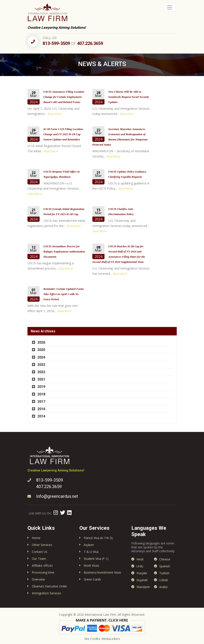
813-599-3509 (56, 43)
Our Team (39, 559)
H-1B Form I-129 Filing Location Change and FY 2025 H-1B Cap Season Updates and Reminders (63, 134)
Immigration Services (47, 593)
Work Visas (91, 565)
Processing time (43, 572)
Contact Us (40, 552)
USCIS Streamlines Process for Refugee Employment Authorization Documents (64, 251)
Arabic (164, 587)
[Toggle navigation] (170, 7)
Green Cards (92, 579)
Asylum (89, 545)
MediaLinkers (111, 639)
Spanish (165, 566)
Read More (54, 114)
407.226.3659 (90, 43)
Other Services (42, 545)
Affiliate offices (42, 565)
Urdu (140, 566)
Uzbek (164, 580)
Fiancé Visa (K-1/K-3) (98, 538)
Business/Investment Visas (102, 572)
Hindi (140, 559)
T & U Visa (91, 552)
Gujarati (142, 580)
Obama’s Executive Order (49, 586)
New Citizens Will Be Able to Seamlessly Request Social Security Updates (129, 97)
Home (36, 538)
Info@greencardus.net (57, 496)
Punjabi (142, 573)
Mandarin (143, 587)
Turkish (164, 573)
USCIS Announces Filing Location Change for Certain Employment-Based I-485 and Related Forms (64, 97)
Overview (38, 579)
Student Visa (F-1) (96, 559)
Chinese (165, 559)
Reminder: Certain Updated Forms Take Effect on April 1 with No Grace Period (64, 294)
